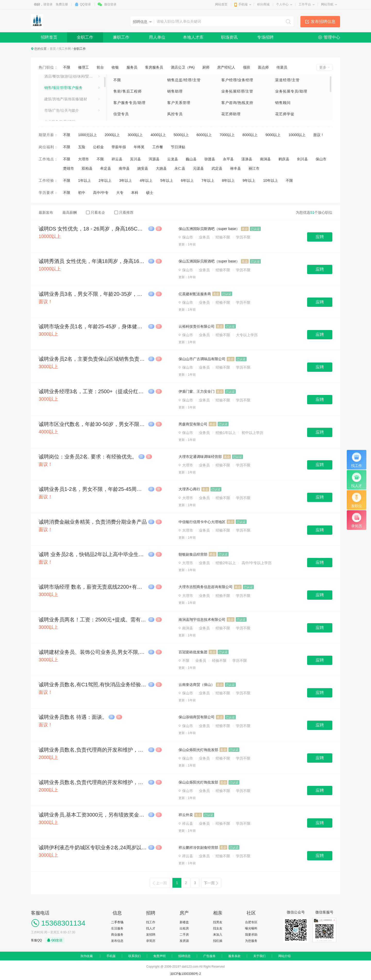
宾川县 (136, 159)
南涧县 (265, 159)
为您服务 (251, 941)
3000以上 (135, 135)
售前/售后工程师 (128, 91)
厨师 (206, 67)
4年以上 (146, 180)
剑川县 (302, 159)
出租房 (184, 928)
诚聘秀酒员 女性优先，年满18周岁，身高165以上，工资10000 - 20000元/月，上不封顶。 (93, 261)
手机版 (111, 956)
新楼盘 (184, 922)
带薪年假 (119, 147)
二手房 (184, 935)
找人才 (151, 928)
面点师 (263, 67)
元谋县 (198, 168)
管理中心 (332, 37)
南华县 (124, 168)
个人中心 (282, 4)
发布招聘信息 (323, 22)
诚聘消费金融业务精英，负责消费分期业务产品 (93, 522)
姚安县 (143, 168)
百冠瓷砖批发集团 (193, 652)
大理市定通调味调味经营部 (200, 457)
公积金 (98, 147)
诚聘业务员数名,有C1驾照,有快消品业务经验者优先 (93, 685)
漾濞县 (247, 159)
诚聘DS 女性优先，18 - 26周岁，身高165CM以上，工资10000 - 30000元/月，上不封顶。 (93, 229)
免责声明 (159, 956)
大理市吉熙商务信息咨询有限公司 (206, 587)
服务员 (132, 67)
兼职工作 (121, 37)
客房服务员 (154, 67)
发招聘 (151, 935)
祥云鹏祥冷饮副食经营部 (198, 847)
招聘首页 (49, 37)
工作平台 (305, 4)
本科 (135, 193)
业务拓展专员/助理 (291, 91)
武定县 (217, 168)
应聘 (320, 237)
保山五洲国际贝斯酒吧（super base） (209, 229)
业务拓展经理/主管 (237, 91)
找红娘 (218, 941)
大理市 (83, 159)
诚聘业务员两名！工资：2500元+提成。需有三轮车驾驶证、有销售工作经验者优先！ (93, 620)
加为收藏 (87, 956)
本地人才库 (193, 37)
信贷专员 (121, 114)
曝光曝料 (251, 928)
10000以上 (297, 135)
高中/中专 (101, 193)
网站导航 (327, 4)
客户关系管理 (179, 103)
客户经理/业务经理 (237, 80)
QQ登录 (85, 4)
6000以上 (204, 135)
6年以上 (187, 180)
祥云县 (117, 159)
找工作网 (65, 49)
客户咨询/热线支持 (237, 103)
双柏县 (87, 168)
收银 (115, 67)
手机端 (243, 4)
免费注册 (62, 4)
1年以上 (85, 180)
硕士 (150, 193)
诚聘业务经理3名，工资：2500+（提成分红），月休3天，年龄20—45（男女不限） (93, 391)
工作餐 (158, 147)
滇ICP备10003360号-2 (185, 974)
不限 (67, 67)
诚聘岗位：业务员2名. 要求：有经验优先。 (88, 457)
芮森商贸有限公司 (193, 424)
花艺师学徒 (285, 114)
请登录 (48, 4)
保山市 (321, 159)
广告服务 (209, 956)
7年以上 (208, 180)
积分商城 (263, 4)
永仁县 (180, 168)
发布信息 (117, 941)
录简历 (151, 941)
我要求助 (251, 935)
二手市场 (117, 922)
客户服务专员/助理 (129, 103)
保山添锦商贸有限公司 (197, 717)
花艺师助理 (231, 114)
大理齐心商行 (189, 489)
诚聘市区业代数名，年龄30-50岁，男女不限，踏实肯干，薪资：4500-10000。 (93, 424)
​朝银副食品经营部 (193, 554)
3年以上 (126, 180)
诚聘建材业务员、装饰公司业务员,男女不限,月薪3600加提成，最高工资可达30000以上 (93, 652)
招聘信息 (184, 956)
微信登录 (110, 4)
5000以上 (181, 135)
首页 (53, 49)
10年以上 (271, 180)
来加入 (218, 935)
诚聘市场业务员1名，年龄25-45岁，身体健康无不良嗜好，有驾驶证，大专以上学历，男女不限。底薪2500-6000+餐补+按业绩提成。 (93, 326)
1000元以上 (87, 135)
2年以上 (105, 180)
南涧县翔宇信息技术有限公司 (202, 620)
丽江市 (254, 168)
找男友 (218, 922)
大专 (120, 193)
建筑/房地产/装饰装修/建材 (66, 100)
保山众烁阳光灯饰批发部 (198, 750)
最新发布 (46, 212)
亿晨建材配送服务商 (195, 294)
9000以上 (273, 135)
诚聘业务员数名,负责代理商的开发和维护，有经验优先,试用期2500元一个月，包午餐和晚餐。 (93, 750)
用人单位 (157, 37)
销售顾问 (283, 103)
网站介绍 (284, 956)
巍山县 (191, 159)
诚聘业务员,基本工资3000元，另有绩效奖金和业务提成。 (93, 815)
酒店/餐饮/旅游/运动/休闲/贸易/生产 (72, 77)
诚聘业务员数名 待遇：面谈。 (73, 717)
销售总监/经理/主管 (184, 80)
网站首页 (221, 4)
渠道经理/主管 (287, 80)
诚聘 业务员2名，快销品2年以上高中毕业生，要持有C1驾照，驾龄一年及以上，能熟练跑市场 (93, 554)
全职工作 (85, 37)
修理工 (83, 67)
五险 (82, 147)
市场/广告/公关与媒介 (62, 111)
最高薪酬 (70, 212)
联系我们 (134, 956)
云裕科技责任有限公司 (197, 326)
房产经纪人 (226, 67)
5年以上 (167, 180)
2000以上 (112, 135)
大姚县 (161, 168)
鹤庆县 (284, 159)
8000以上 (250, 135)
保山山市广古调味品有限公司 (202, 359)
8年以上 (229, 180)
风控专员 (175, 114)
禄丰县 (235, 168)
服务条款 (234, 956)
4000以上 (158, 135)
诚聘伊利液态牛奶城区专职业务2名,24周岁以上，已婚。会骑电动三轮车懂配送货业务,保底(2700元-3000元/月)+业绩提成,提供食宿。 (93, 847)
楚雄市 (69, 168)
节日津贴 (178, 147)
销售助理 (175, 91)
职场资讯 (229, 37)
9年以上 (249, 180)
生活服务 (117, 928)
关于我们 (259, 956)
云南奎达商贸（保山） (197, 685)
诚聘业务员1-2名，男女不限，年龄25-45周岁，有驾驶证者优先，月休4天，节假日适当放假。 (93, 489)
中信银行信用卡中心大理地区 (202, 522)
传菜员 (282, 67)
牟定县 (106, 168)
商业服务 (117, 935)
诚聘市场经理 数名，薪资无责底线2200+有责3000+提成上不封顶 (93, 587)
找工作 (151, 922)
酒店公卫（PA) (183, 67)
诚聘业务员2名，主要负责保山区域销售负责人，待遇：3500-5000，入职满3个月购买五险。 (93, 359)
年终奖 (139, 147)
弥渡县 (210, 159)
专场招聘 (265, 37)
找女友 (218, 928)
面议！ (319, 135)
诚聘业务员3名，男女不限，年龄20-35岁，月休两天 (93, 294)
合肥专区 (251, 922)
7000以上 (227, 135)
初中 (82, 193)
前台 (100, 67)
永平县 (228, 159)
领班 (247, 67)
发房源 (184, 941)
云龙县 (173, 159)
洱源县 (154, 159)
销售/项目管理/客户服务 (63, 88)
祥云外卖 (186, 815)
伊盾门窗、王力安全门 (197, 391)
